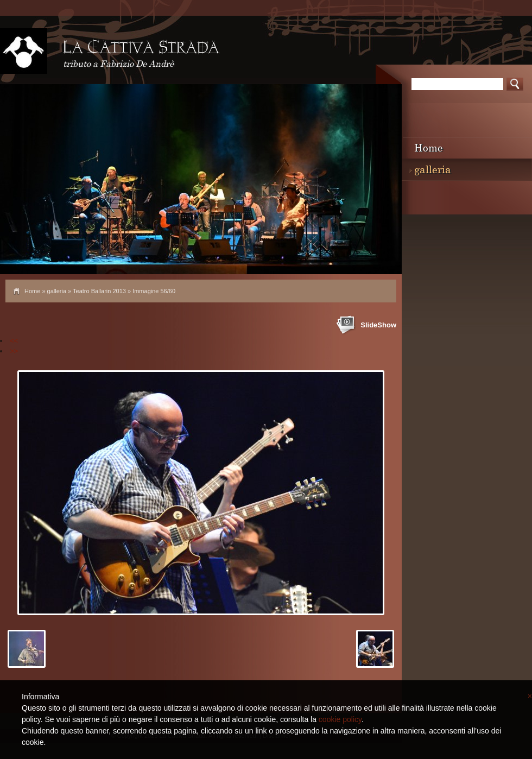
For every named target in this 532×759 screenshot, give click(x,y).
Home (32, 291)
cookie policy (340, 719)
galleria (57, 291)
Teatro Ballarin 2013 (99, 291)
